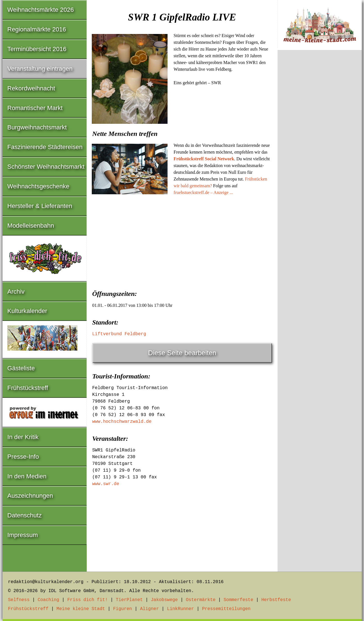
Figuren (123, 609)
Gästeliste (21, 368)
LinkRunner (180, 609)
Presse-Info (23, 457)
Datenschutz (24, 515)
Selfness (19, 600)
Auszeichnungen (30, 496)
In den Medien (27, 476)
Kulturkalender (27, 311)
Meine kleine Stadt (81, 609)
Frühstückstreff (28, 388)
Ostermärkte (201, 600)
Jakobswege (164, 600)
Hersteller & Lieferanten (40, 206)
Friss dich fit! (88, 600)
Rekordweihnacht (31, 88)
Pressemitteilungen (226, 609)
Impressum (23, 535)
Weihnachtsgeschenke (38, 186)
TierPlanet (129, 600)
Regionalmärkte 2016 (37, 29)
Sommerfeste (239, 600)
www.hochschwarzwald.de (122, 422)
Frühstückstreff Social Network (204, 159)
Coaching (48, 600)
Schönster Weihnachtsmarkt (46, 167)
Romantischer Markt (35, 108)
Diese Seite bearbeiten (182, 353)
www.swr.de (106, 484)
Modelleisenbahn (31, 226)
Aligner (149, 609)
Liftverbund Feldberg (119, 334)
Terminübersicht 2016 (37, 49)
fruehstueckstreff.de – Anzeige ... (203, 192)
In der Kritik (23, 437)
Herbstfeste (276, 600)
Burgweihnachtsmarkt (37, 127)
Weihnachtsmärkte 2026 (41, 10)
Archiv (16, 292)
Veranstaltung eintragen (40, 69)
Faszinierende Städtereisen (45, 147)
